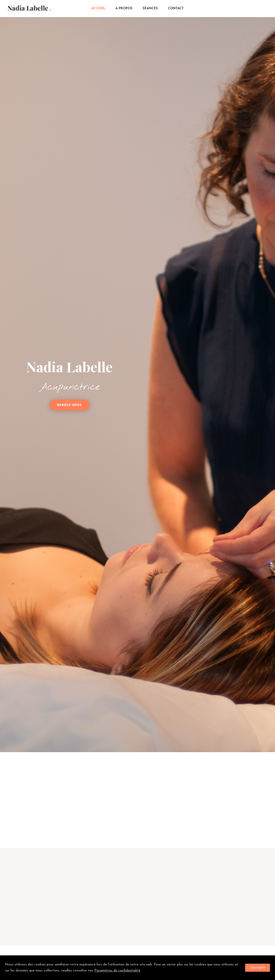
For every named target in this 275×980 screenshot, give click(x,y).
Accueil (98, 8)
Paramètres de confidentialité (117, 971)
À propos (124, 8)
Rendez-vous (70, 405)
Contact (176, 8)
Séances (150, 8)
